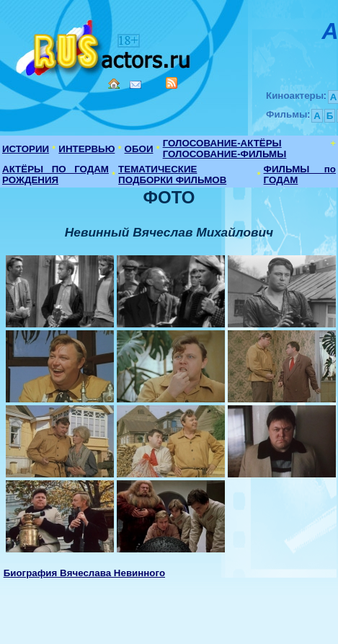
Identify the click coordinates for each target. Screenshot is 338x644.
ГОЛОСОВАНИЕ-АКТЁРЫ (222, 143)
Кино (104, 45)
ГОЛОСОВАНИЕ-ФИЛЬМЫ (225, 154)
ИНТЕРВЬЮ (86, 149)
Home (114, 84)
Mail (135, 85)
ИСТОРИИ (26, 149)
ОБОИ (139, 149)
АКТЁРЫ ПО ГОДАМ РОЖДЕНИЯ (55, 175)
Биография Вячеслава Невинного (84, 573)
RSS (172, 83)
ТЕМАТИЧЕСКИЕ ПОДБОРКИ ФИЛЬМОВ (172, 175)
